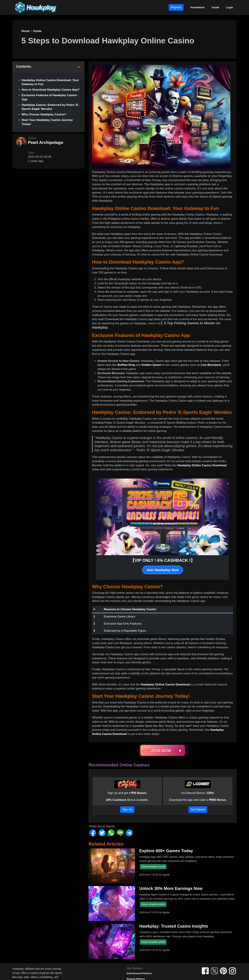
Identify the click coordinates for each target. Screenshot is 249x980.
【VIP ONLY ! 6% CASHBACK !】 (163, 560)
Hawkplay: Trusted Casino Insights (174, 926)
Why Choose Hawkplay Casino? (44, 114)
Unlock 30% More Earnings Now (171, 888)
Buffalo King (126, 365)
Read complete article (153, 867)
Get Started (198, 810)
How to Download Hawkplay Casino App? (51, 90)
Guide (216, 7)
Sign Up (127, 810)
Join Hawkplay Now (163, 570)
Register (176, 7)
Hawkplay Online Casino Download (202, 465)
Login (230, 7)
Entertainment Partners (139, 973)
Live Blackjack (211, 365)
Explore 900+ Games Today (166, 851)
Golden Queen (151, 365)
